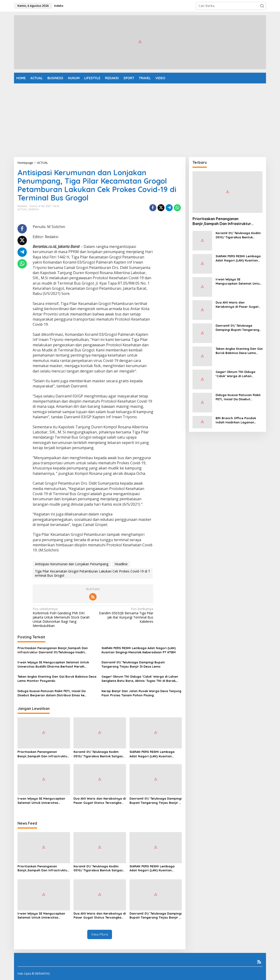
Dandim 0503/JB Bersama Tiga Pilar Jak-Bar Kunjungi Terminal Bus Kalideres (124, 615)
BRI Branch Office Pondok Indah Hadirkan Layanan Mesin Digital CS (236, 420)
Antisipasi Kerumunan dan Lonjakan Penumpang (72, 564)
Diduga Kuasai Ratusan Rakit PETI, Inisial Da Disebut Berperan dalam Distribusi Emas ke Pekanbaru (52, 693)
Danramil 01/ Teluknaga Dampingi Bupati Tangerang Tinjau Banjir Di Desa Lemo (133, 664)
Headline (121, 564)
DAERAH (34, 209)
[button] (262, 6)
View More (100, 934)
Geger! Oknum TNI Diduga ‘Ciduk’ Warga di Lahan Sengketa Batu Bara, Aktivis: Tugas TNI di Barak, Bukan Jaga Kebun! (140, 679)
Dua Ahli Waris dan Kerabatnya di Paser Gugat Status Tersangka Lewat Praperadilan (100, 801)
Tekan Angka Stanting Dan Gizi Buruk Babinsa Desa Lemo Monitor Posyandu (57, 679)
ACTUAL (22, 209)
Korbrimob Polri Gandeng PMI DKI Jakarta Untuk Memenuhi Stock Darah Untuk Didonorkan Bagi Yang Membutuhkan (62, 617)
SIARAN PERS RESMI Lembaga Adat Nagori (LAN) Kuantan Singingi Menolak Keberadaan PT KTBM (139, 650)
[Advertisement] (140, 118)
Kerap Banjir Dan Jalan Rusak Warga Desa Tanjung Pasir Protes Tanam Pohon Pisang (141, 693)
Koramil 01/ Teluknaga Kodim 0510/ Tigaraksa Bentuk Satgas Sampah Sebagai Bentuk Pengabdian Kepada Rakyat (98, 754)
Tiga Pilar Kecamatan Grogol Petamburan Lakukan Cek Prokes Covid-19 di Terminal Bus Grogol (93, 573)
